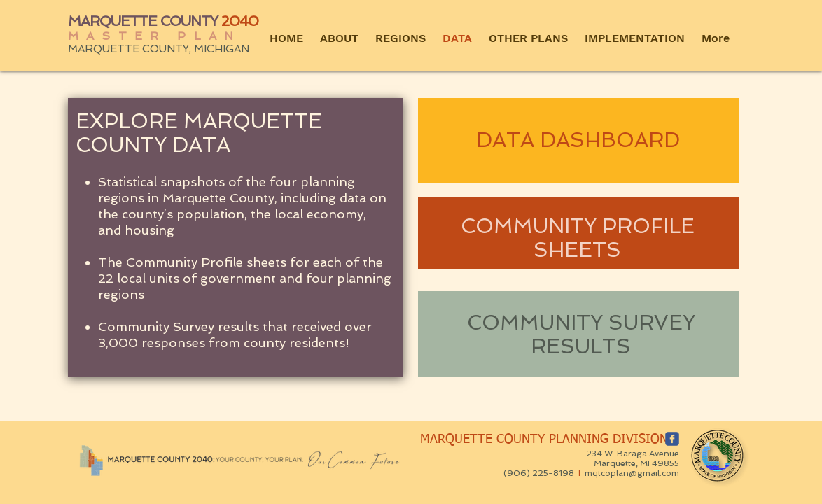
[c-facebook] (672, 439)
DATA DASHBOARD (578, 140)
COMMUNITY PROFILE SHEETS (578, 238)
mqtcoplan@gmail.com (632, 473)
